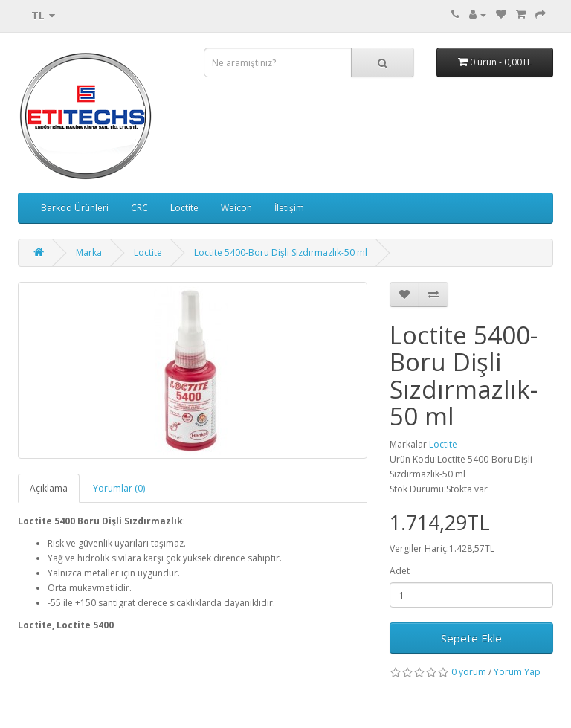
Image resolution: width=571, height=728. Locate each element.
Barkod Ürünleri (75, 208)
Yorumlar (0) (119, 488)
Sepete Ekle (471, 638)
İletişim (289, 208)
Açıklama (49, 488)
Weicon (236, 208)
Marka (89, 252)
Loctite (184, 208)
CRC (139, 208)
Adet (400, 571)
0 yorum (469, 672)
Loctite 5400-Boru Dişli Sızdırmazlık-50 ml (281, 252)
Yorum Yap (517, 672)
